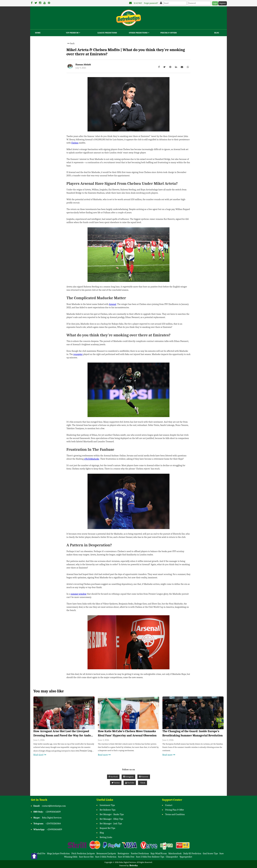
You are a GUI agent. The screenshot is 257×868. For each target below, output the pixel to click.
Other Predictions (139, 33)
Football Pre (40, 854)
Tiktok (143, 783)
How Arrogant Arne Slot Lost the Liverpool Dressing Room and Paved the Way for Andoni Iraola (63, 734)
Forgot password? (151, 3)
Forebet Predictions (140, 854)
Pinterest (144, 777)
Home (38, 33)
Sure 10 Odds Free (126, 857)
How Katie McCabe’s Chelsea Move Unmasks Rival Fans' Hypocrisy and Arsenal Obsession (127, 733)
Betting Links (106, 837)
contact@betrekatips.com (54, 806)
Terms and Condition (175, 815)
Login (215, 3)
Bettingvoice (123, 854)
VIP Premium (73, 33)
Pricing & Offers (168, 33)
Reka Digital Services (52, 818)
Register (223, 3)
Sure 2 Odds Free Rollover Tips (150, 857)
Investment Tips (107, 805)
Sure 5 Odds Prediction (106, 857)
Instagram (128, 777)
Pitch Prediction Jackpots (83, 854)
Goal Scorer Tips (210, 854)
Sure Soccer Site (86, 857)
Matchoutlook (175, 854)
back (71, 43)
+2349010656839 (53, 812)
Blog (217, 33)
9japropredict (186, 857)
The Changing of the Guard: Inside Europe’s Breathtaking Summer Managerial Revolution (193, 733)
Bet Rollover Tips (108, 810)
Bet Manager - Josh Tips (111, 824)
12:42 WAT (138, 3)
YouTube (130, 783)
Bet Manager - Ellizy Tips (111, 819)
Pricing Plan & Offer (175, 810)
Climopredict (172, 857)
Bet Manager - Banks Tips (112, 815)
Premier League (87, 751)
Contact (169, 805)
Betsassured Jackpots (106, 854)
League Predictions (107, 33)
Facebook (113, 777)
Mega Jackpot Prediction (58, 854)
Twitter (116, 783)
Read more (40, 755)
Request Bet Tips (107, 828)
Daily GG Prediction (192, 854)
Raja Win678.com (159, 854)
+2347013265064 (53, 824)
